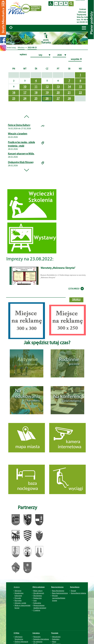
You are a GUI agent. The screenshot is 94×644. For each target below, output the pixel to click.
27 (58, 99)
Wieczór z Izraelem (18, 134)
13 (58, 87)
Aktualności (56, 637)
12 (47, 87)
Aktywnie (18, 591)
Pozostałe (55, 633)
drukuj (76, 300)
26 (47, 99)
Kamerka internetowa (41, 639)
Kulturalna (37, 603)
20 (58, 93)
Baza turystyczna (57, 587)
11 (36, 87)
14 (69, 87)
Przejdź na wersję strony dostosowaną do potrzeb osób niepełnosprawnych (51, 3)
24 (25, 99)
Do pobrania (38, 642)
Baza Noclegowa (58, 591)
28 (69, 99)
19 (47, 93)
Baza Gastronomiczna (60, 593)
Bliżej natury (38, 591)
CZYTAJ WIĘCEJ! (74, 289)
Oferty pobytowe (39, 587)
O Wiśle (17, 633)
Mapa (54, 642)
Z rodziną (37, 610)
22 (80, 93)
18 (36, 93)
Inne (35, 600)
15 (80, 87)
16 (14, 93)
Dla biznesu (38, 596)
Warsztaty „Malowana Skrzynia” (58, 268)
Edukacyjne (37, 598)
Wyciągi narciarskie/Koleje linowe (59, 598)
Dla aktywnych (39, 593)
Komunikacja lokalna (78, 593)
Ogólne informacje (21, 642)
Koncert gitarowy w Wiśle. (21, 154)
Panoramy (37, 637)
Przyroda (18, 598)
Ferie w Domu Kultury (19, 125)
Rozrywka (18, 600)
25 (36, 99)
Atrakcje (17, 587)
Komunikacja (75, 587)
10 (25, 87)
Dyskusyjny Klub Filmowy (21, 162)
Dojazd (73, 591)
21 (69, 93)
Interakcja (36, 633)
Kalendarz (56, 639)
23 (14, 99)
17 (25, 93)
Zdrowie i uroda (20, 603)
